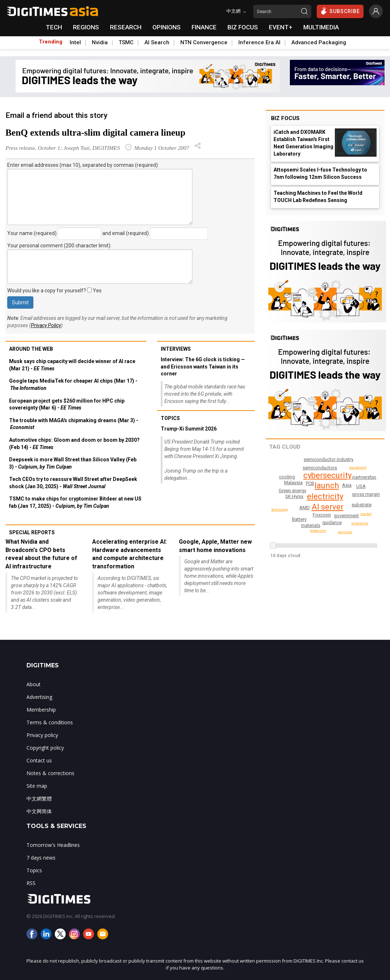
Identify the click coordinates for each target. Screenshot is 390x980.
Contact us (39, 760)
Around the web (31, 349)
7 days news (41, 858)
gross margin (366, 494)
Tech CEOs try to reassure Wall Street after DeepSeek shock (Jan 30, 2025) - (73, 483)
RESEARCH (126, 27)
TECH (54, 27)
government (347, 516)
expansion (279, 485)
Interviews (176, 349)
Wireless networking (305, 468)
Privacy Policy (46, 325)
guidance (332, 522)
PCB (347, 485)
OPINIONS (167, 27)
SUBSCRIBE (340, 11)
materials (311, 525)
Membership (41, 710)
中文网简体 (39, 811)
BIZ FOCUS (243, 27)
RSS (31, 883)
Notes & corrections (50, 773)
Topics (170, 418)
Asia (348, 491)
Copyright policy (45, 748)
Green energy (295, 498)
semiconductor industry (329, 459)
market (366, 514)
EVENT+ (281, 27)
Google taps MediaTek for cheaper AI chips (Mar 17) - (73, 384)
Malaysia (299, 504)
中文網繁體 (39, 798)
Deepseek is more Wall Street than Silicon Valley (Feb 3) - (73, 463)
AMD (361, 486)
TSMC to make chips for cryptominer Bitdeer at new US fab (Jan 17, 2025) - (75, 502)
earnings (288, 477)
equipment (359, 468)
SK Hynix (304, 486)
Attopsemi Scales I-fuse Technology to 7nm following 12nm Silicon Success (320, 173)
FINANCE (204, 27)
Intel (75, 42)
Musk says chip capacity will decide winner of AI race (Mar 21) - (72, 365)
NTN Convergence (204, 42)
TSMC (126, 42)
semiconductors (295, 512)
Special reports (32, 532)
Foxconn (322, 515)
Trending (51, 42)
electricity (326, 496)
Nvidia (100, 42)
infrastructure (293, 490)
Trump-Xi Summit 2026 (189, 429)
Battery (299, 519)
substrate (362, 505)
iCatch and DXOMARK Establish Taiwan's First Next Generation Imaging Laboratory (303, 143)
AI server (328, 507)
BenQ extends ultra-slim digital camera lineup (95, 133)
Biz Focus (285, 118)
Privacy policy (42, 735)
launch (327, 485)
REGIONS (86, 27)
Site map (37, 786)
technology (360, 523)
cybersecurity (328, 475)
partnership (332, 533)
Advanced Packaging (319, 42)
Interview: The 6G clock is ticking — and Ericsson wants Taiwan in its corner (203, 367)
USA (298, 475)
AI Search (157, 42)
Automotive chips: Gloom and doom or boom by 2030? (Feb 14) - (74, 444)
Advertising (39, 697)
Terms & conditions (50, 722)
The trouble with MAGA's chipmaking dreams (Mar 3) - (74, 424)
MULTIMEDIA (321, 27)
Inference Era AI (259, 42)
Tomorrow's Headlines (53, 845)
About (34, 684)
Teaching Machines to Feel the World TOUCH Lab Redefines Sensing (318, 197)
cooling (365, 477)
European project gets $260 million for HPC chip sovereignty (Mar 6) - (67, 404)
